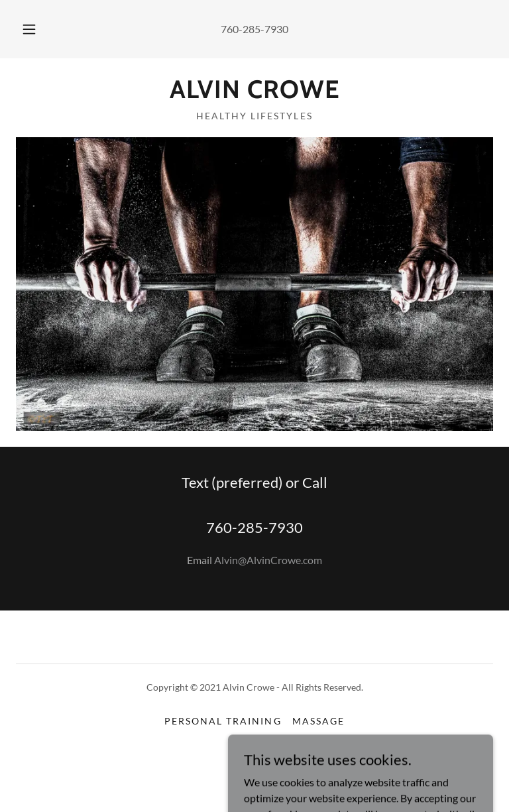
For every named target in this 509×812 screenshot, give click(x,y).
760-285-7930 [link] (254, 29)
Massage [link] (318, 721)
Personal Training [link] (223, 721)
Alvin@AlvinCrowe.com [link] (268, 560)
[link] (254, 94)
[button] (36, 29)
